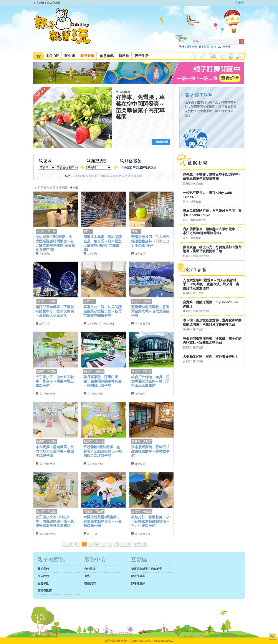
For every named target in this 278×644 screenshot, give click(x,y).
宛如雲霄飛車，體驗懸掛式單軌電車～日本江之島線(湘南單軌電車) (212, 231)
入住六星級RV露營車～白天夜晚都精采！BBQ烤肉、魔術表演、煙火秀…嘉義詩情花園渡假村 (211, 284)
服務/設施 (131, 161)
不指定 (128, 167)
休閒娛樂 (125, 92)
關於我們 (43, 569)
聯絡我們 (90, 583)
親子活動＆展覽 (84, 176)
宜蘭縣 (187, 347)
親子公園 (204, 47)
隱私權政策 (45, 591)
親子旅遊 (192, 47)
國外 (185, 202)
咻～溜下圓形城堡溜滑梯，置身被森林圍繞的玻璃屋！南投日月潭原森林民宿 (212, 322)
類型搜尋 (97, 161)
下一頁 (126, 544)
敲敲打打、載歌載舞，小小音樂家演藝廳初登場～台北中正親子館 (150, 521)
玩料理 (124, 56)
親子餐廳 (100, 176)
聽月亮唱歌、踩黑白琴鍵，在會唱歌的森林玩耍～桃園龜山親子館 (103, 381)
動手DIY (53, 56)
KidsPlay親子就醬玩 (66, 30)
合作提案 (90, 569)
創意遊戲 (107, 56)
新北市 (187, 311)
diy (219, 47)
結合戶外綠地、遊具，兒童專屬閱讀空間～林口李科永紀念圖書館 (150, 381)
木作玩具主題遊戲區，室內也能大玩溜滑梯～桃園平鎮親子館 (55, 451)
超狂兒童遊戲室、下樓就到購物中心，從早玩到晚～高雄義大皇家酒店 (55, 311)
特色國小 (122, 176)
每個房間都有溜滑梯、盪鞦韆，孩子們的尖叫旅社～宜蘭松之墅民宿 (212, 340)
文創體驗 (45, 254)
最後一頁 (141, 544)
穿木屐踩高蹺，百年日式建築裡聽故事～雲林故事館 (150, 451)
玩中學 (227, 47)
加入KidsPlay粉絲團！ (48, 3)
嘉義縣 (187, 293)
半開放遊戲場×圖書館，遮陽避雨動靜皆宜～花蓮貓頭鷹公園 (103, 521)
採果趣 (111, 176)
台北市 (187, 361)
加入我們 (43, 576)
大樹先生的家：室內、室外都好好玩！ (211, 356)
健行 (213, 47)
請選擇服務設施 (146, 167)
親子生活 (142, 56)
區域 (45, 161)
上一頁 (68, 544)
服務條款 (43, 583)
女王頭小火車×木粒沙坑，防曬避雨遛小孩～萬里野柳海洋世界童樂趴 (55, 521)
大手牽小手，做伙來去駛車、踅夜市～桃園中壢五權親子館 (55, 381)
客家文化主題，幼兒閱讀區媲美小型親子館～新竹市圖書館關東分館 (103, 311)
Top (272, 636)
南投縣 (187, 329)
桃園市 (187, 256)
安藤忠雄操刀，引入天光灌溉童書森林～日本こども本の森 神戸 (150, 241)
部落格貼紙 (138, 583)
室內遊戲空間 (106, 324)
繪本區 (74, 187)
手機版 (239, 3)
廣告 (87, 576)
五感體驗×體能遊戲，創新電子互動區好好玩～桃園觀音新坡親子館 (103, 451)
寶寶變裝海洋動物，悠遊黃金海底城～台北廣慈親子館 (150, 311)
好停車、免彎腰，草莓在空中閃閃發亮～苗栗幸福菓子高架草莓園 (212, 177)
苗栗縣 (187, 184)
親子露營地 (135, 176)
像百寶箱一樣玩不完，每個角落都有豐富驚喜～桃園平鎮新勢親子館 (212, 249)
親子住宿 (45, 324)
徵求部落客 (138, 576)
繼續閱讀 (161, 142)
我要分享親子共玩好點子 (146, 569)
